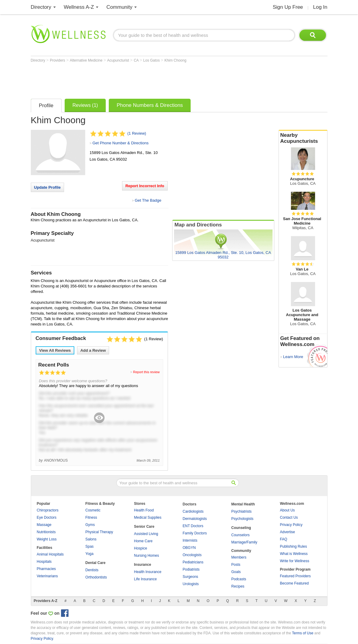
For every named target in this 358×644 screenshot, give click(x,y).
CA (137, 60)
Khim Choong (175, 60)
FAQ (284, 539)
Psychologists (242, 519)
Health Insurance (148, 572)
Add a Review (93, 350)
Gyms (90, 525)
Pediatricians (193, 562)
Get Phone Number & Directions (121, 143)
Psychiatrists (242, 511)
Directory (41, 7)
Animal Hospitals (50, 554)
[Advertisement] (141, 79)
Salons (91, 539)
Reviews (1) (85, 105)
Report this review (146, 372)
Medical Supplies (148, 517)
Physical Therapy (99, 532)
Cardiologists (193, 511)
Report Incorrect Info (145, 186)
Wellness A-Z (79, 7)
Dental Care (96, 563)
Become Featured (294, 583)
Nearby (303, 138)
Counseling (241, 528)
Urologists (191, 584)
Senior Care (144, 527)
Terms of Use (303, 633)
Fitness (91, 517)
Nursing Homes (147, 556)
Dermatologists (195, 519)
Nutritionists (46, 532)
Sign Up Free (288, 7)
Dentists (92, 570)
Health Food (144, 510)
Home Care (143, 541)
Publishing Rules (293, 546)
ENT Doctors (193, 526)
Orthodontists (96, 577)
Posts (236, 565)
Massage (44, 525)
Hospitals (44, 562)
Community (119, 7)
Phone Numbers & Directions (150, 105)
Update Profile (47, 187)
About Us (287, 510)
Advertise (288, 532)
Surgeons (190, 577)
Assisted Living (146, 534)
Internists (190, 540)
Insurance (143, 565)
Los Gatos (152, 60)
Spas (90, 546)
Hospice (141, 548)
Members (239, 557)
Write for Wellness (295, 561)
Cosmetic (93, 510)
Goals (236, 572)
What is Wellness (294, 554)
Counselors (241, 535)
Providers (58, 60)
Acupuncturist (119, 60)
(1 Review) (137, 133)
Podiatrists (191, 569)
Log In (320, 7)
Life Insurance (145, 579)
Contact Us (289, 517)
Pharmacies (46, 569)
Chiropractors (48, 510)
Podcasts (239, 579)
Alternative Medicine (87, 60)
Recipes (238, 586)
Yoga (90, 554)
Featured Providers (295, 576)
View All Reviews (55, 350)
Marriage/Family (244, 542)
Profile (46, 106)
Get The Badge (148, 200)
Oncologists (192, 555)
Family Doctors (195, 533)
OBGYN (189, 548)
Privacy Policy (291, 525)
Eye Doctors (47, 517)
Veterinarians (47, 576)
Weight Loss (47, 539)
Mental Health (243, 504)
